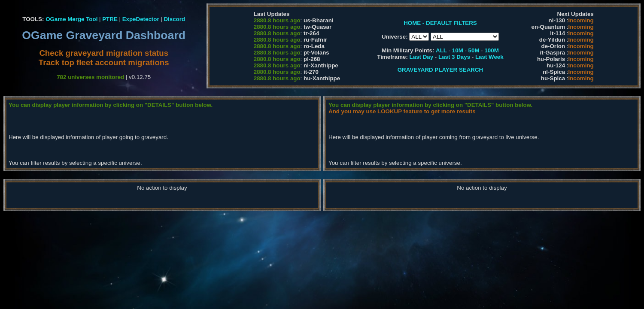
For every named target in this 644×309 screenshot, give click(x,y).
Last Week (489, 57)
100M (491, 50)
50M (474, 50)
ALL (441, 50)
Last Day (422, 57)
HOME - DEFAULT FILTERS (440, 23)
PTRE (110, 19)
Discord (174, 19)
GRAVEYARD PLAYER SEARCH (440, 70)
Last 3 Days (454, 57)
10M (458, 50)
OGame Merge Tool (71, 19)
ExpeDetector (141, 19)
